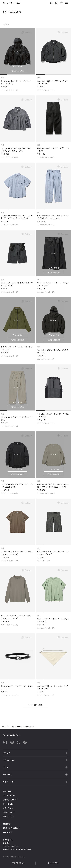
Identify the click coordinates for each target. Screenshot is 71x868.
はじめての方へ (9, 795)
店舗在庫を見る (19, 71)
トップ (4, 727)
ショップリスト (9, 804)
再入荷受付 (19, 66)
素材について (8, 817)
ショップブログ (9, 812)
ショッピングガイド (10, 800)
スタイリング (8, 808)
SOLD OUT (17, 51)
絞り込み (18, 863)
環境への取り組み (11, 828)
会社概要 (8, 832)
